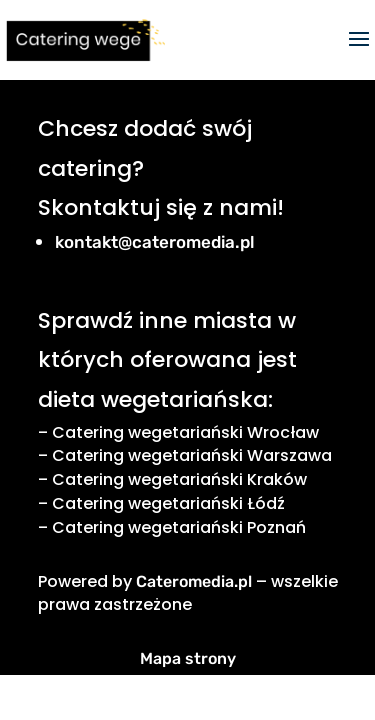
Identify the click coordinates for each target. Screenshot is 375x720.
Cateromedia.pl (194, 581)
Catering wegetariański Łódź (168, 503)
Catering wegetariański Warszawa (192, 455)
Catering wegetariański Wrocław (185, 432)
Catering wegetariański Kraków (179, 479)
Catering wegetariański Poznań (179, 527)
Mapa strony (188, 658)
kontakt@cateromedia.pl (155, 242)
